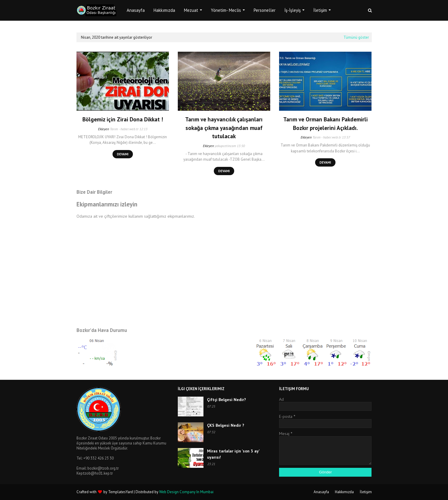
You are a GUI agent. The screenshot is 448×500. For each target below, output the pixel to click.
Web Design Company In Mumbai (186, 492)
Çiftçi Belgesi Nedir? (227, 400)
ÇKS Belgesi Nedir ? (226, 425)
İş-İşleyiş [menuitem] (293, 10)
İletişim (366, 492)
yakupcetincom (225, 146)
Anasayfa (321, 492)
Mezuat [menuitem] (191, 10)
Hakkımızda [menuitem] (164, 10)
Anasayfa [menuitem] (136, 10)
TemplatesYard (120, 492)
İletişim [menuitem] (320, 10)
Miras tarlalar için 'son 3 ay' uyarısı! (233, 454)
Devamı (123, 154)
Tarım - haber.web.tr (124, 129)
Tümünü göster (356, 37)
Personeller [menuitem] (265, 10)
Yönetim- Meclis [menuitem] (226, 10)
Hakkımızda (344, 492)
